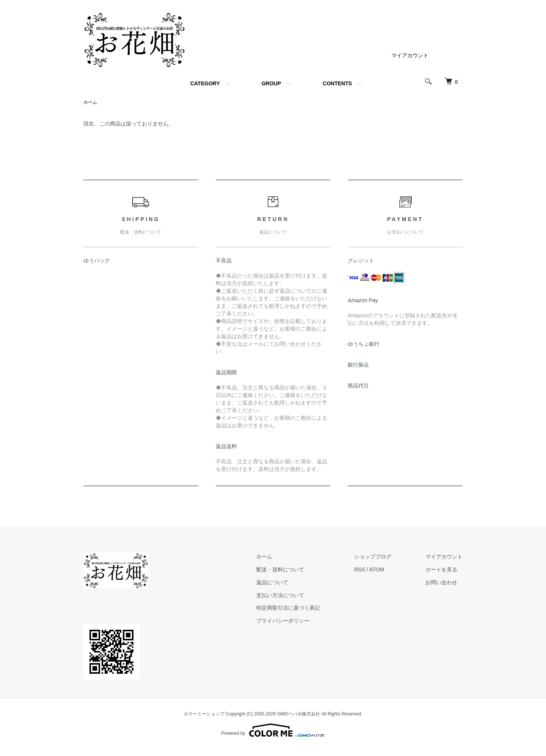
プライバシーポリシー (283, 621)
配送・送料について (280, 569)
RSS (360, 569)
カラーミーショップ (204, 714)
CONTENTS (337, 83)
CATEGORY (205, 83)
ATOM (377, 569)
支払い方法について (280, 595)
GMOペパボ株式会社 (299, 714)
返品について (272, 582)
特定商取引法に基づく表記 (288, 608)
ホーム (90, 102)
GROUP (271, 83)
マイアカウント (410, 55)
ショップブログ (373, 557)
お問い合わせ (441, 582)
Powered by (273, 730)
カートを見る (441, 569)
